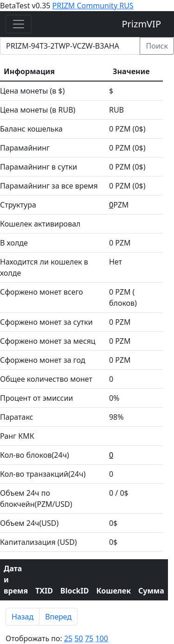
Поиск (157, 46)
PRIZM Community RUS (93, 6)
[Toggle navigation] (19, 24)
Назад (23, 617)
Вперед (58, 617)
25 (68, 638)
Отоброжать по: (57, 638)
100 (101, 638)
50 (78, 638)
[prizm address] (70, 46)
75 (89, 638)
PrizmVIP (142, 24)
